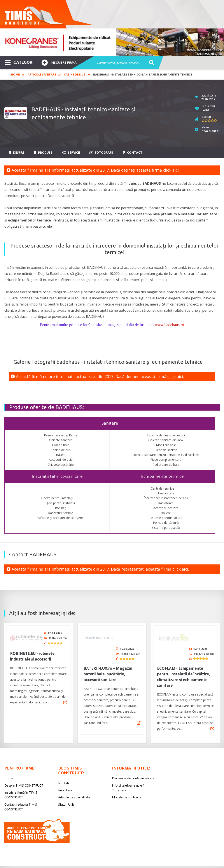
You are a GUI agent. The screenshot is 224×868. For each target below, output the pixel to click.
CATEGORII (20, 62)
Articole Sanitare (42, 74)
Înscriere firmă (59, 62)
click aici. (171, 170)
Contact (133, 152)
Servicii (71, 152)
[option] (112, 42)
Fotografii (101, 152)
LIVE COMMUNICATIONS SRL (144, 860)
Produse (43, 152)
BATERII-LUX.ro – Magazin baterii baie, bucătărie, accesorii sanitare (108, 658)
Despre (17, 152)
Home (15, 74)
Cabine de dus (75, 74)
